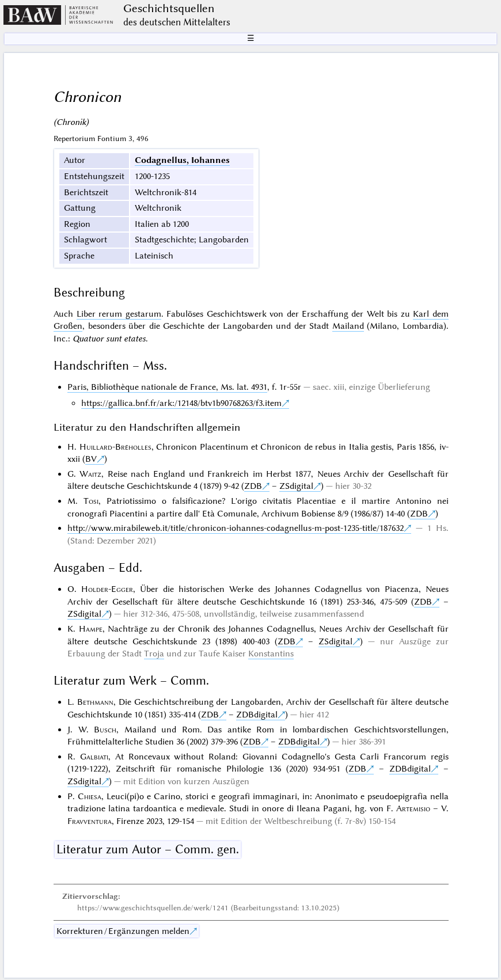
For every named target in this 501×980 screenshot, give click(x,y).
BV (91, 459)
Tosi (91, 501)
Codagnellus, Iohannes (182, 160)
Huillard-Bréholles (115, 447)
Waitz (90, 474)
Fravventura (90, 821)
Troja (154, 654)
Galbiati (94, 757)
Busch (105, 730)
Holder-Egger (107, 589)
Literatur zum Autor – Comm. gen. (148, 849)
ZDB (253, 486)
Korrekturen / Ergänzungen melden (123, 931)
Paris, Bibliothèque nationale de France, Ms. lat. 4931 (167, 387)
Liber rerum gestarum (119, 314)
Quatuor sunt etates (109, 339)
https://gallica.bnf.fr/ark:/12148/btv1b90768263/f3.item (181, 403)
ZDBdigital (257, 715)
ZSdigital (296, 486)
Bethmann (95, 702)
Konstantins (271, 654)
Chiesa (90, 796)
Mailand (348, 326)
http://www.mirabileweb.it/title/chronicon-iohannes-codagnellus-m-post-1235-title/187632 (236, 528)
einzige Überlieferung (390, 387)
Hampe (91, 629)
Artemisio (413, 808)
